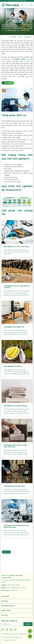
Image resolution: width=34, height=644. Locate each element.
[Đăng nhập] (22, 5)
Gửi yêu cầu (6, 552)
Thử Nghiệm (28, 37)
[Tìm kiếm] (26, 5)
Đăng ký (28, 624)
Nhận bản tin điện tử (9, 621)
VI (29, 5)
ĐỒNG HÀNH (17, 611)
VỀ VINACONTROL (17, 606)
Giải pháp (14, 37)
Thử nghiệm (6, 121)
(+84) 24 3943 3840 (13, 585)
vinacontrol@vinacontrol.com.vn (16, 588)
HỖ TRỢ (17, 615)
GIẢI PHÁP (17, 596)
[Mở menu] (32, 5)
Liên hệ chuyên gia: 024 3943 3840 (11, 547)
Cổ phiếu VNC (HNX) (14, 1)
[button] (30, 631)
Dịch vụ (20, 37)
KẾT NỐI (17, 601)
